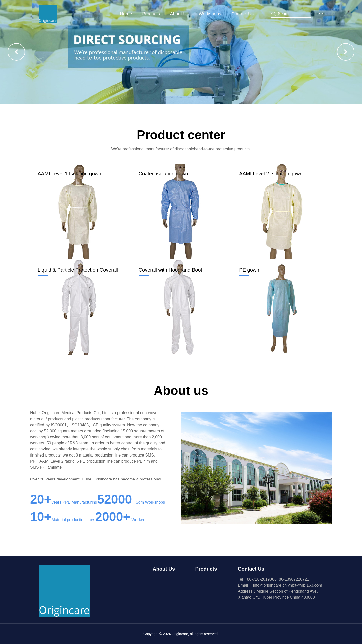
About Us (179, 14)
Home (126, 14)
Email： (263, 585)
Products (151, 14)
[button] (16, 52)
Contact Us (242, 14)
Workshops (210, 14)
